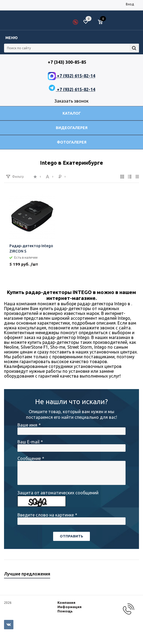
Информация (69, 607)
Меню (12, 38)
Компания (66, 602)
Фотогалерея (72, 142)
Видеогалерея (72, 128)
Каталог (72, 113)
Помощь (65, 611)
